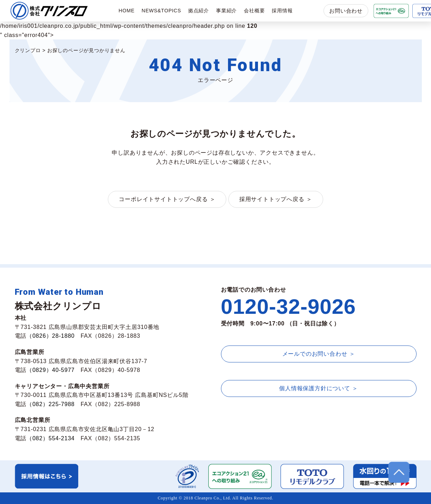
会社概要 (254, 11)
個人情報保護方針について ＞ (319, 388)
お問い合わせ (346, 11)
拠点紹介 (199, 11)
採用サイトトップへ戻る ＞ (276, 199)
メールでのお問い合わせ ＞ (319, 354)
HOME (127, 11)
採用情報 (282, 11)
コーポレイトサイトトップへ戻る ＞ (167, 199)
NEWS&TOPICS (161, 11)
